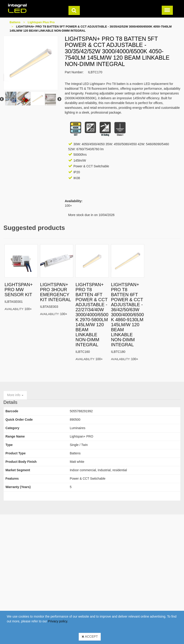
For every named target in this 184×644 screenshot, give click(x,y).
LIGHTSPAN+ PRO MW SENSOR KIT (19, 290)
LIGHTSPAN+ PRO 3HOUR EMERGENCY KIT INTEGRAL (55, 292)
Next (59, 99)
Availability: (15, 309)
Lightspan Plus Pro (41, 22)
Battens (15, 22)
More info (15, 395)
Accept (90, 636)
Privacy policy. (58, 621)
